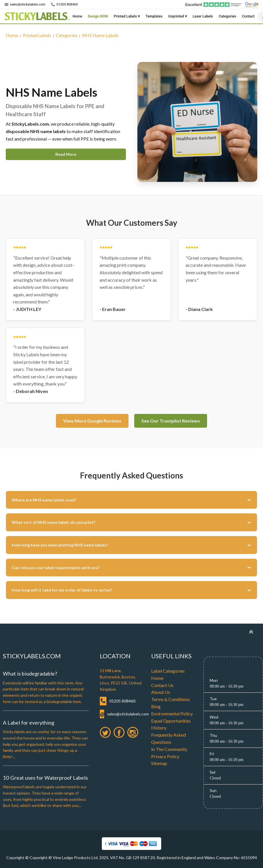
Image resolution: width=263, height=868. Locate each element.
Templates (154, 16)
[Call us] (64, 5)
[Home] (37, 16)
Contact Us (162, 685)
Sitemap (159, 763)
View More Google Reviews (92, 421)
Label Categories (168, 671)
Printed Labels (37, 35)
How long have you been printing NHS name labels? (60, 545)
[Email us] (25, 5)
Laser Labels (203, 16)
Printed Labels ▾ (127, 16)
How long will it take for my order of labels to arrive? (62, 590)
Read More (66, 154)
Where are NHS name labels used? (44, 500)
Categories (228, 16)
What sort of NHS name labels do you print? (53, 522)
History (159, 728)
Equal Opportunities (171, 721)
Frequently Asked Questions (168, 738)
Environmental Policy (172, 714)
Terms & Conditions (171, 699)
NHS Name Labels (100, 35)
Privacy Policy (165, 756)
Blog (156, 706)
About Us (161, 692)
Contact (248, 16)
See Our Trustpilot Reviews (171, 421)
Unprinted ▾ (178, 16)
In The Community (169, 749)
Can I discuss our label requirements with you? (56, 568)
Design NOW (98, 16)
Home (77, 16)
